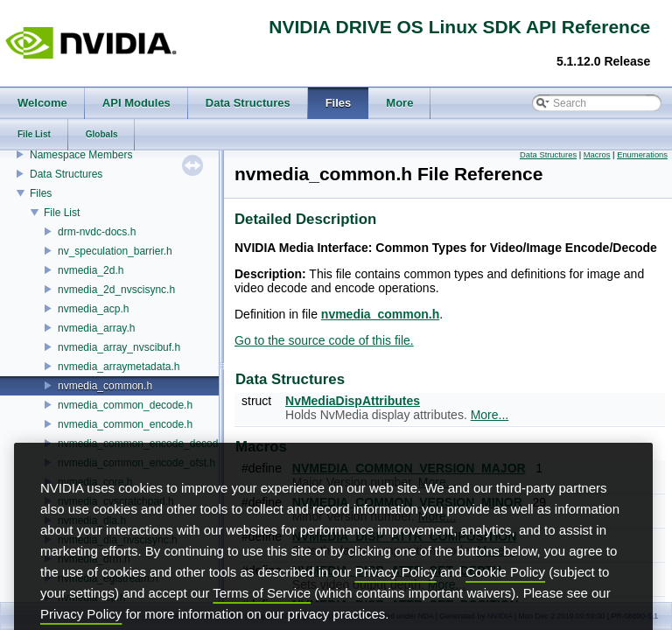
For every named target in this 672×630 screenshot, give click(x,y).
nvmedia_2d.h (91, 270)
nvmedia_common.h (105, 386)
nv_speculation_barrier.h (115, 251)
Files (41, 193)
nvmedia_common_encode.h (125, 424)
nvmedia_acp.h (93, 309)
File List (62, 213)
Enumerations (642, 155)
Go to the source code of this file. (324, 340)
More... (490, 415)
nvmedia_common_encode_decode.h (145, 444)
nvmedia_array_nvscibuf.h (119, 347)
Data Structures (66, 174)
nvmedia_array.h (97, 328)
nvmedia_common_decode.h (125, 405)
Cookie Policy (505, 597)
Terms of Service (262, 618)
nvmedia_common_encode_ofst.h (136, 463)
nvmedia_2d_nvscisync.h (116, 290)
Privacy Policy (395, 597)
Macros (597, 155)
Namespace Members (81, 155)
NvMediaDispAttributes (353, 401)
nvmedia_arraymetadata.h (119, 367)
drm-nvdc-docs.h (97, 232)
